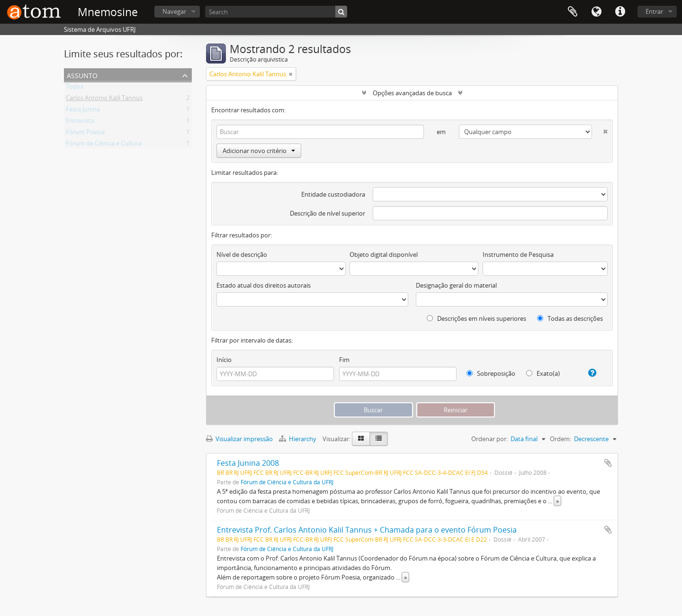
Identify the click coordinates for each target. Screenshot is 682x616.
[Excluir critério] (600, 130)
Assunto (82, 75)
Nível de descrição (242, 254)
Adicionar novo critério (259, 151)
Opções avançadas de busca (412, 93)
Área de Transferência (573, 12)
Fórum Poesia (85, 134)
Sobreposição (491, 373)
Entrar (654, 11)
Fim (344, 360)
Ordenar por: (489, 439)
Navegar (174, 11)
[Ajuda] (588, 373)
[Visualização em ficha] (361, 439)
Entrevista (80, 122)
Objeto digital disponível (384, 254)
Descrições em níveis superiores (476, 318)
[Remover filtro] (291, 74)
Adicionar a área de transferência (608, 463)
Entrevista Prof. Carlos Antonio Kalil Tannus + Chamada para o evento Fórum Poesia (367, 530)
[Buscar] (341, 12)
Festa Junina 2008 (248, 463)
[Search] (276, 12)
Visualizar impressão (239, 439)
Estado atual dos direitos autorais (264, 285)
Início (224, 360)
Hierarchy (298, 439)
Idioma (596, 12)
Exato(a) (543, 373)
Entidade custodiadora (333, 194)
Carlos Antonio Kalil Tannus (104, 100)
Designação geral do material (456, 285)
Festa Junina (83, 111)
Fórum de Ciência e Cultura (104, 145)
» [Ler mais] (557, 501)
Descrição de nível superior (328, 213)
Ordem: (561, 439)
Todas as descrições (570, 318)
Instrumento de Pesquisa (518, 254)
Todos (75, 88)
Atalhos (620, 12)
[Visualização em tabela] (379, 439)
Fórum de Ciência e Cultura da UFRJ (287, 482)
